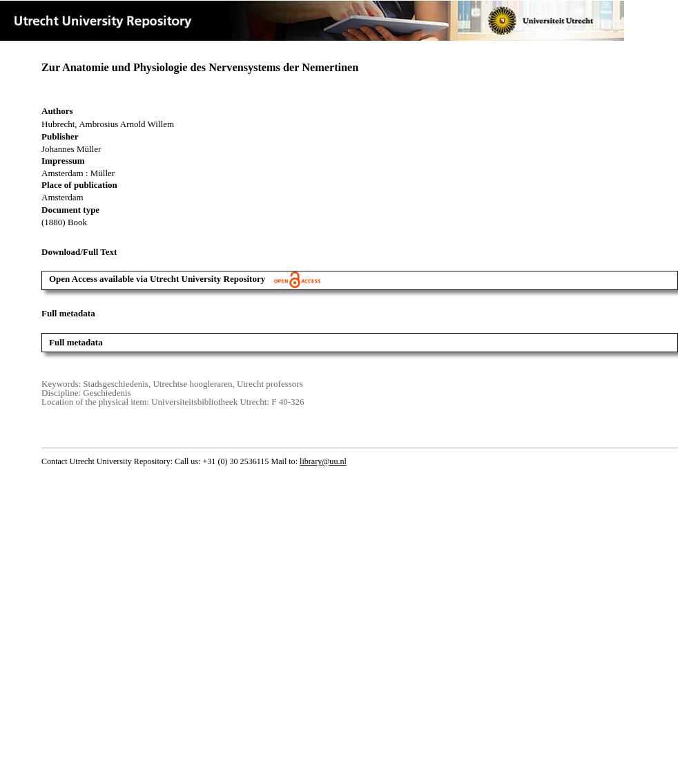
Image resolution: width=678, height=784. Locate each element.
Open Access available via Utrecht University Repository (185, 279)
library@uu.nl (323, 461)
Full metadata (76, 342)
